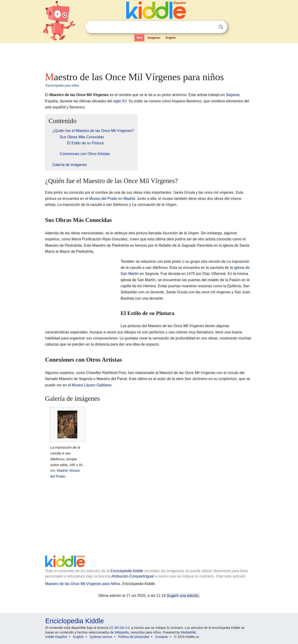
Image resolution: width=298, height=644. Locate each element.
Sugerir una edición (183, 596)
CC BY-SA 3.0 (119, 628)
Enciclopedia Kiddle (127, 571)
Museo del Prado (103, 199)
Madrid (129, 199)
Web (139, 38)
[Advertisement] (149, 56)
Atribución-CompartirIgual (133, 576)
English (171, 38)
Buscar (221, 27)
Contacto (162, 637)
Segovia (233, 95)
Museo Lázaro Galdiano (91, 385)
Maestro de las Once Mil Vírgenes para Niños (83, 584)
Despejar (211, 27)
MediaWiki (188, 632)
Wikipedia (122, 632)
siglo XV (120, 101)
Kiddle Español (56, 637)
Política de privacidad (134, 637)
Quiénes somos (101, 637)
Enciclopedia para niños (62, 85)
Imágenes (154, 38)
